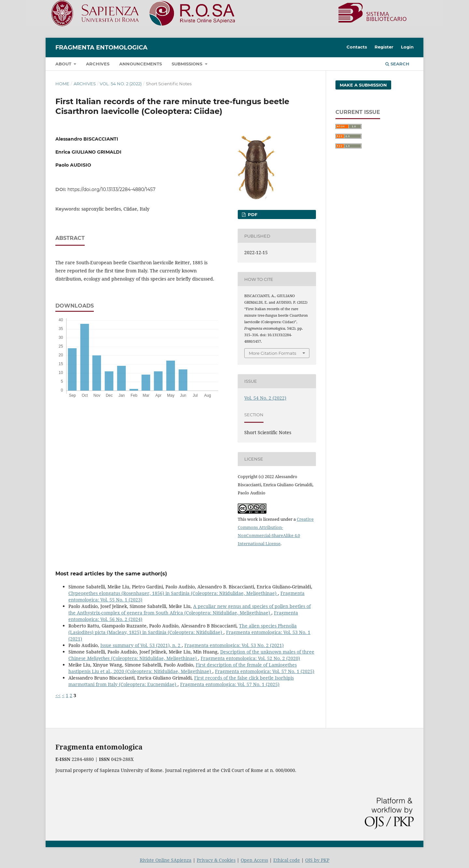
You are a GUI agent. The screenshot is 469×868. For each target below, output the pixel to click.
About (64, 64)
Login (407, 47)
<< (58, 695)
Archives (98, 64)
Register (384, 47)
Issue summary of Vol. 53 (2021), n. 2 (141, 645)
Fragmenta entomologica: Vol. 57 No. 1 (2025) (265, 671)
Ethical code (287, 860)
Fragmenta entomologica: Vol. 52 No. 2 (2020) (250, 658)
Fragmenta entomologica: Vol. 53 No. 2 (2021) (234, 645)
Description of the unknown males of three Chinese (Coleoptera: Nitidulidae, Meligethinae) (191, 655)
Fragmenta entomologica (101, 48)
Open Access (254, 860)
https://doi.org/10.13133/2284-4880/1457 (111, 189)
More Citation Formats (272, 353)
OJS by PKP (317, 860)
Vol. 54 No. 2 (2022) (121, 84)
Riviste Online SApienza (166, 860)
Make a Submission (363, 85)
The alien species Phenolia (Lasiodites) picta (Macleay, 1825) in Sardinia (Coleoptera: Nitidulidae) (183, 629)
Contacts (357, 47)
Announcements (141, 64)
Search (397, 64)
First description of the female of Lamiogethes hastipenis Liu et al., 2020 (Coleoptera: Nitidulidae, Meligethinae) (183, 668)
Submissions (188, 64)
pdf (252, 214)
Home (62, 84)
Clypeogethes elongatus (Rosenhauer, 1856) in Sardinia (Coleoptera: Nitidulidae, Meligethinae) (173, 593)
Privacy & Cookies (216, 860)
